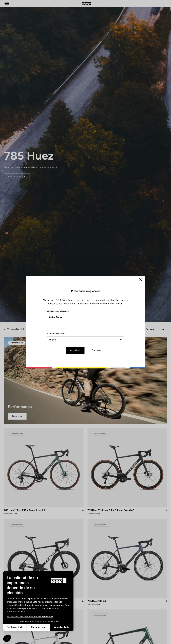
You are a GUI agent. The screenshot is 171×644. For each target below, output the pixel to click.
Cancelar (97, 350)
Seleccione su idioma (56, 334)
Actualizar (75, 350)
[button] (7, 638)
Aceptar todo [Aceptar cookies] (43, 627)
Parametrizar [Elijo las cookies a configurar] (20, 627)
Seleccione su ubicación (58, 311)
